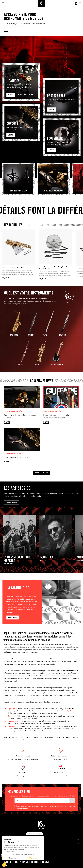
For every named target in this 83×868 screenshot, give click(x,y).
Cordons (11, 716)
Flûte (45, 335)
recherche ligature (66, 711)
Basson (21, 365)
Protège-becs (13, 721)
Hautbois (63, 335)
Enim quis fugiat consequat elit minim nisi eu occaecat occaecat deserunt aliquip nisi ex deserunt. (46, 807)
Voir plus (7, 422)
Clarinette (30, 335)
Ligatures (11, 709)
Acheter (11, 95)
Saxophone (14, 335)
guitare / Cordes (57, 365)
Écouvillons (12, 726)
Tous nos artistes (11, 502)
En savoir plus (13, 617)
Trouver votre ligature (25, 95)
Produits (7, 835)
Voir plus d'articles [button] (42, 473)
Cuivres (38, 365)
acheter (51, 109)
